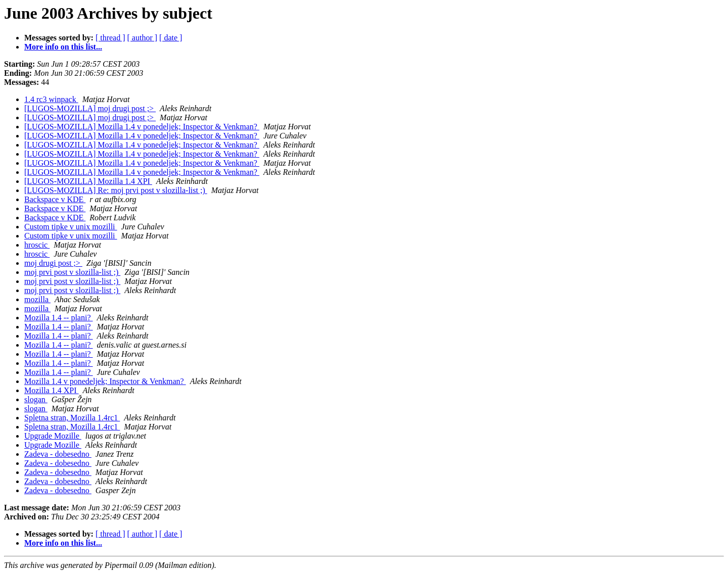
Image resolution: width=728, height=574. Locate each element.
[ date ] (171, 38)
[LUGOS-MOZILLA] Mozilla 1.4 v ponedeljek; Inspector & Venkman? (142, 127)
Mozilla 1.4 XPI (52, 390)
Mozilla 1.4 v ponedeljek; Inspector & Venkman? (105, 381)
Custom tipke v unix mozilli (71, 227)
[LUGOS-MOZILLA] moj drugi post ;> (90, 108)
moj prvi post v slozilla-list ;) (72, 272)
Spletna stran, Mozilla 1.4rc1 (72, 418)
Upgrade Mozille (53, 436)
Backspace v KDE (55, 199)
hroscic (37, 245)
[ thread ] (110, 38)
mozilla (37, 299)
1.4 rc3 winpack (51, 99)
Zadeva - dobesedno (58, 454)
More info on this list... (63, 47)
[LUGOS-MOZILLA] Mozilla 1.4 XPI (88, 181)
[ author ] (143, 38)
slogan (36, 399)
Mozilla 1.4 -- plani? (59, 318)
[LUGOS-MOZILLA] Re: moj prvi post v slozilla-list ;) (116, 190)
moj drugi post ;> (53, 263)
